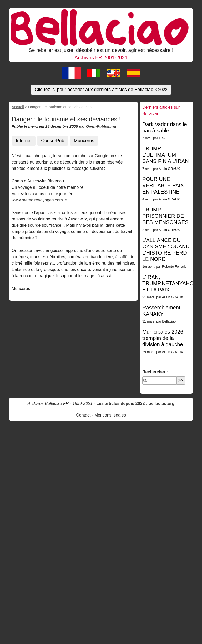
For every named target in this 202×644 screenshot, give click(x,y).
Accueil (18, 107)
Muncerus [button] (84, 141)
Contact (83, 415)
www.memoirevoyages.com (37, 200)
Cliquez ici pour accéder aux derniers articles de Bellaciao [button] (101, 90)
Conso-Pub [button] (53, 141)
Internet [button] (24, 141)
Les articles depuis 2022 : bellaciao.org (135, 403)
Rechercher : (155, 372)
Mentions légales (110, 415)
